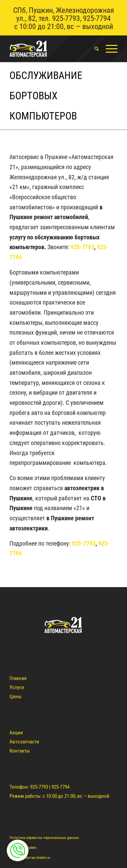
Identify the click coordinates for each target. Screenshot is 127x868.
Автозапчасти (24, 742)
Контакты (20, 751)
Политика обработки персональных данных (44, 838)
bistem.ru (43, 858)
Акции (16, 733)
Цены (15, 696)
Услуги (17, 687)
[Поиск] (93, 49)
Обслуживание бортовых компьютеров (46, 96)
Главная (18, 678)
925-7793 (66, 18)
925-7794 (97, 18)
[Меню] (108, 49)
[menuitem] (93, 49)
